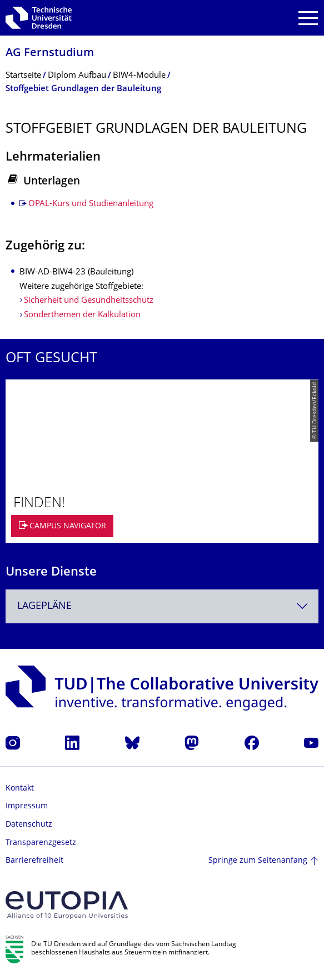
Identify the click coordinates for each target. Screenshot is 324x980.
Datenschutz (29, 825)
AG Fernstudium (50, 54)
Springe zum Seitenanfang (258, 861)
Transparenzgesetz (41, 843)
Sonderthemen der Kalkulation (82, 315)
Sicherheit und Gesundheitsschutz (89, 301)
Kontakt (20, 789)
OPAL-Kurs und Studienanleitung (91, 204)
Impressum (27, 806)
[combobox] (162, 606)
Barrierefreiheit (34, 861)
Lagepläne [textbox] (44, 606)
